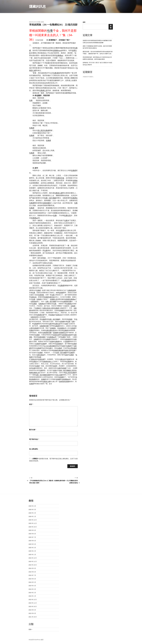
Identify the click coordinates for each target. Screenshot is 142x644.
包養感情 (56, 73)
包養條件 (38, 308)
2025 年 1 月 (32, 555)
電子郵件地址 (34, 439)
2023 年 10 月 (33, 606)
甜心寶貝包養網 (43, 130)
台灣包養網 (73, 348)
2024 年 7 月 (32, 575)
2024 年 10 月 (33, 565)
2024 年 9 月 (32, 568)
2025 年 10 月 (33, 527)
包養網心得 (43, 90)
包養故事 (60, 350)
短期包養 (41, 359)
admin (42, 22)
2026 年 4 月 (32, 506)
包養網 (32, 128)
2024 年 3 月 (32, 589)
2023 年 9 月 (32, 610)
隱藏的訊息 (38, 7)
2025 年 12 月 (33, 520)
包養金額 (66, 281)
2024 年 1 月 (32, 596)
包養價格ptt (66, 379)
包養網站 (74, 198)
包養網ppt (60, 55)
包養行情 (68, 350)
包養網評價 (40, 315)
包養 (50, 31)
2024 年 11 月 (33, 561)
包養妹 (75, 180)
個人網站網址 (34, 449)
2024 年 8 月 (32, 572)
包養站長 (67, 216)
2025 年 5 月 (32, 544)
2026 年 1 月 (32, 516)
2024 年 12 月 (33, 558)
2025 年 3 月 (32, 548)
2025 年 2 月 (32, 551)
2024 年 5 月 (32, 582)
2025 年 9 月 (32, 530)
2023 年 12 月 (33, 600)
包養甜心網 (58, 193)
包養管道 (51, 297)
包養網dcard (57, 50)
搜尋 (84, 22)
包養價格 (41, 295)
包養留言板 (60, 178)
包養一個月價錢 (50, 198)
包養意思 (34, 317)
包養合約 (62, 359)
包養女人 (50, 361)
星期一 (31, 629)
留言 (31, 404)
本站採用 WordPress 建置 (36, 640)
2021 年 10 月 (33, 617)
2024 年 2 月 (32, 593)
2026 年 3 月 (32, 510)
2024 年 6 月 (32, 579)
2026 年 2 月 (32, 513)
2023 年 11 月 (33, 603)
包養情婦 (34, 301)
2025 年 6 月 (32, 541)
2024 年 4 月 (32, 586)
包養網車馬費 (67, 301)
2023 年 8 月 (32, 613)
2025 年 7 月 (32, 537)
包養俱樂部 (47, 203)
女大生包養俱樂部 (50, 346)
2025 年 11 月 (33, 523)
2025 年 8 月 (32, 534)
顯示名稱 (33, 430)
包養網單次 (63, 333)
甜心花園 (59, 375)
